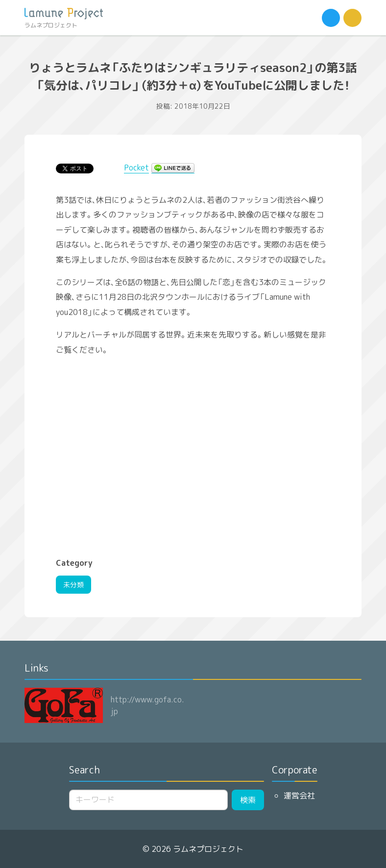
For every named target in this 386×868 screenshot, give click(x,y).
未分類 (73, 585)
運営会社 (299, 796)
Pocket (136, 168)
